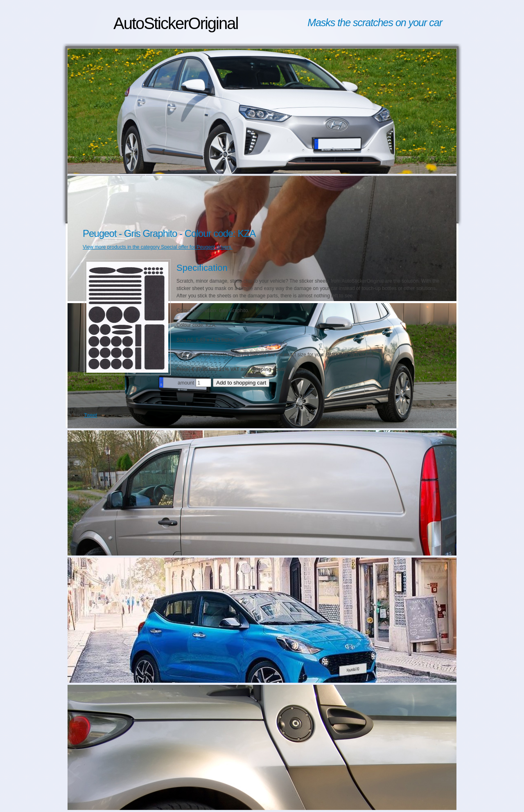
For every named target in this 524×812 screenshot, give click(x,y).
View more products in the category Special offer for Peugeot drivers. (158, 247)
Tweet (90, 415)
